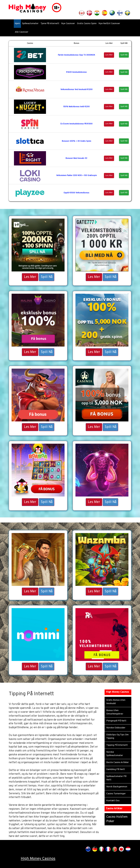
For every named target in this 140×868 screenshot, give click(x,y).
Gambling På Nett (116, 769)
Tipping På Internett (117, 745)
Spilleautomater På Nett (116, 778)
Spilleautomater (30, 24)
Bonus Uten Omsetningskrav (115, 712)
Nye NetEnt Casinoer (109, 24)
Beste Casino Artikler (118, 762)
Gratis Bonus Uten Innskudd (116, 702)
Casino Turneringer (116, 794)
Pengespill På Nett (116, 721)
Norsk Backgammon (117, 787)
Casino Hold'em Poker (117, 819)
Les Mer (109, 55)
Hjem (17, 24)
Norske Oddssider (116, 728)
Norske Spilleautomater (115, 754)
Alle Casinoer (22, 32)
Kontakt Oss (113, 801)
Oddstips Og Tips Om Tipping (117, 736)
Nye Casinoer (68, 24)
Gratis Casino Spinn (87, 24)
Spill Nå (124, 55)
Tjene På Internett (50, 24)
